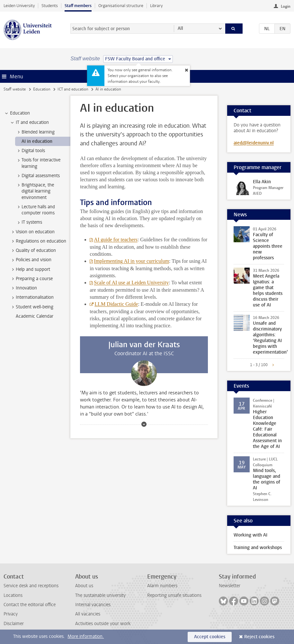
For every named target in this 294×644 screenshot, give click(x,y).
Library (156, 6)
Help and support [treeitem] (30, 270)
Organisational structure (121, 6)
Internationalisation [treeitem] (32, 297)
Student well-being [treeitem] (31, 307)
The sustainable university (100, 595)
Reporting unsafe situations (174, 595)
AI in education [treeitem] (37, 141)
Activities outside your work (103, 624)
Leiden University (19, 6)
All (180, 28)
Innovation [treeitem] (23, 288)
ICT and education (73, 89)
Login (286, 6)
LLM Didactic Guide (116, 304)
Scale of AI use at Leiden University (131, 283)
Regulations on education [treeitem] (38, 241)
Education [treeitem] (17, 113)
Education (42, 89)
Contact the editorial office (30, 605)
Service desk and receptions (31, 586)
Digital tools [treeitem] (30, 151)
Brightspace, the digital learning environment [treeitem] (35, 191)
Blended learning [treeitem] (35, 132)
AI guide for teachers (116, 240)
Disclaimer (14, 624)
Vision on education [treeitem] (32, 232)
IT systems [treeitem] (29, 222)
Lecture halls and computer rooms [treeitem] (35, 210)
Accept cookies (210, 637)
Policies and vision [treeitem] (31, 260)
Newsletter (230, 586)
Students (50, 6)
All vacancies (88, 614)
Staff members (78, 6)
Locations (13, 595)
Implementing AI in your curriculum (131, 261)
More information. (86, 636)
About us (84, 586)
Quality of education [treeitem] (33, 251)
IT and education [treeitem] (29, 123)
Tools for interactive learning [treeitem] (38, 163)
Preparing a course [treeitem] (31, 279)
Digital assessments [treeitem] (38, 176)
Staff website (15, 89)
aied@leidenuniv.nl (254, 143)
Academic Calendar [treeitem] (35, 316)
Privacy (11, 614)
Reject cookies (259, 637)
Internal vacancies (93, 605)
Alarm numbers (162, 586)
